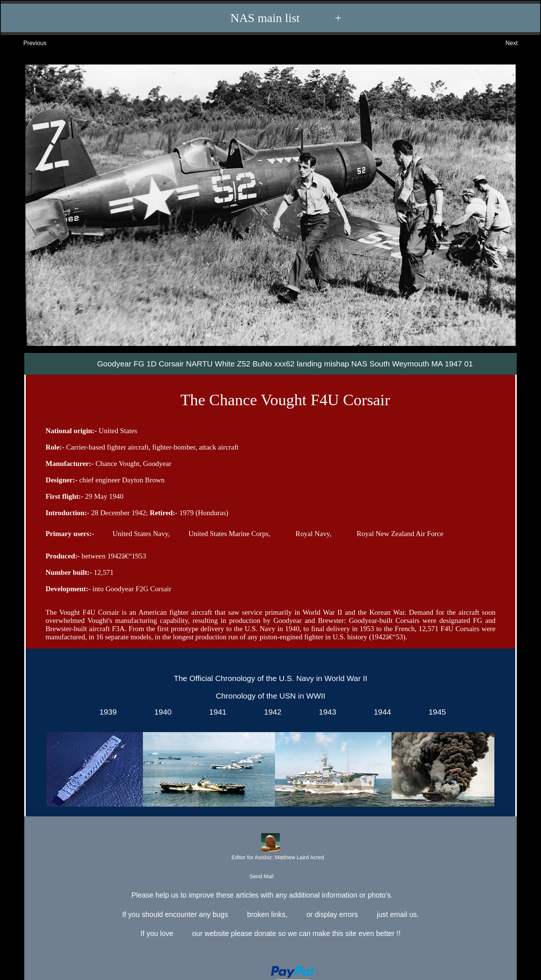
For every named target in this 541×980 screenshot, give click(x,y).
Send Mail (270, 877)
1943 (325, 712)
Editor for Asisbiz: (270, 847)
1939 (106, 712)
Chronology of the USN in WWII (270, 696)
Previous (27, 43)
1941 (216, 712)
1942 (270, 712)
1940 (161, 712)
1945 (435, 712)
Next (519, 43)
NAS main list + (274, 18)
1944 (380, 712)
